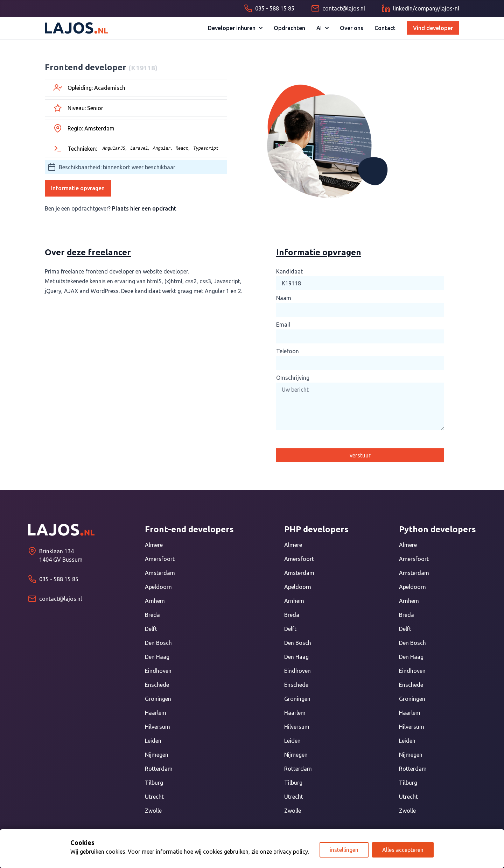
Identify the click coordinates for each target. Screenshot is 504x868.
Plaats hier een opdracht (144, 208)
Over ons (352, 28)
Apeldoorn (158, 587)
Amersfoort (160, 559)
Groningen (158, 699)
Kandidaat (289, 271)
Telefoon (288, 351)
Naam (284, 298)
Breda (152, 615)
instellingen (344, 850)
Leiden (153, 741)
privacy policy (291, 852)
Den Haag (157, 657)
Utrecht (154, 797)
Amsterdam (160, 573)
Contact (385, 28)
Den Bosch (158, 643)
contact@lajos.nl (61, 599)
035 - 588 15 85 (59, 579)
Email (283, 325)
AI (323, 28)
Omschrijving (293, 378)
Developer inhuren (235, 28)
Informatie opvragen (78, 188)
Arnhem (155, 601)
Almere (154, 545)
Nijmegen (157, 755)
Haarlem (156, 713)
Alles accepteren (403, 850)
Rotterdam (159, 769)
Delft (151, 629)
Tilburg (154, 783)
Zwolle (153, 811)
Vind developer (433, 28)
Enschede (157, 685)
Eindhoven (158, 671)
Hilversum (157, 727)
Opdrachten (289, 28)
